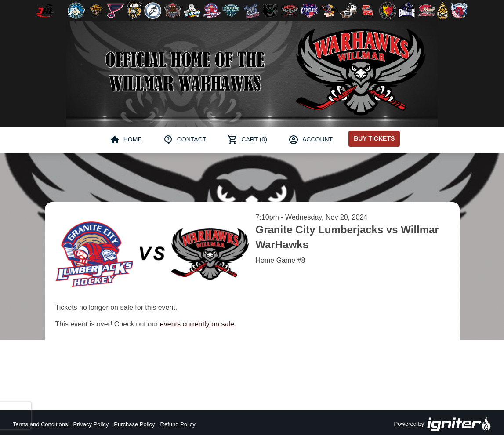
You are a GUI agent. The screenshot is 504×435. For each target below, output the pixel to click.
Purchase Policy (134, 424)
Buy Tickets (374, 138)
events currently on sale (197, 324)
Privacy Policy (91, 424)
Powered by (443, 424)
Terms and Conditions (40, 424)
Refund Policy (178, 424)
